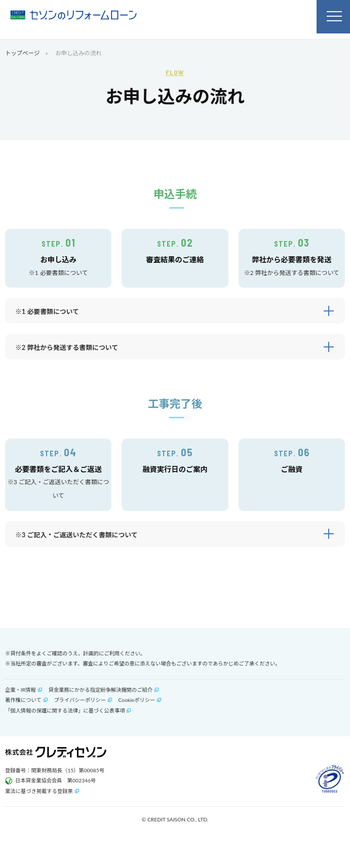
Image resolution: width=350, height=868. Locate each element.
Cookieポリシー (137, 700)
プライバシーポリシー (80, 700)
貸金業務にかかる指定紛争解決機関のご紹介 (100, 690)
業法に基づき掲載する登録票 (39, 791)
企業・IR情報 (21, 690)
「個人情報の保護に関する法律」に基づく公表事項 (65, 711)
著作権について (23, 700)
